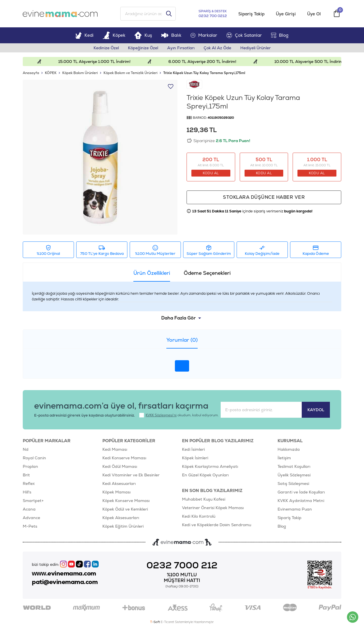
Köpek (114, 35)
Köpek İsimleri (195, 458)
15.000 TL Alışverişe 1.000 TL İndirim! (99, 62)
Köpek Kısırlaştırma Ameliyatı (210, 466)
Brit (26, 475)
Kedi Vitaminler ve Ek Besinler (131, 475)
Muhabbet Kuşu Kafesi (204, 499)
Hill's (27, 492)
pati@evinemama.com (65, 582)
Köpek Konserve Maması (126, 501)
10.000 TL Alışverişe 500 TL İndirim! (314, 62)
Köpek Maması (116, 492)
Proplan (30, 466)
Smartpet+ (33, 501)
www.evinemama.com (64, 573)
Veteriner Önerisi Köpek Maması (213, 508)
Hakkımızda (289, 449)
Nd (26, 449)
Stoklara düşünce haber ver (264, 197)
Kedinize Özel (106, 48)
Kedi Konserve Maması (124, 458)
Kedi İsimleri (193, 449)
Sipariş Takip (251, 14)
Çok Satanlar (244, 35)
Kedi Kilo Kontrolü (199, 516)
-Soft (155, 622)
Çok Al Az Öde (217, 48)
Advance (31, 518)
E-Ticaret (167, 622)
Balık (171, 35)
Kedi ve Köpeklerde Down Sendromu (217, 525)
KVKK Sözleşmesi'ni (161, 415)
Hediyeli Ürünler (256, 48)
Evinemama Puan (295, 509)
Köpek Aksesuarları (121, 518)
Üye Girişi (286, 14)
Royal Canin (34, 458)
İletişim (284, 458)
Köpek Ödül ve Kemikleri (125, 509)
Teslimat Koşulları (294, 466)
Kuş (143, 35)
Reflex (29, 483)
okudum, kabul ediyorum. (179, 415)
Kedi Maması (115, 449)
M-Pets (30, 526)
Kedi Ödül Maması (120, 466)
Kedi (84, 35)
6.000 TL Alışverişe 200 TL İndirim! (207, 62)
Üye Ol (314, 14)
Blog (280, 35)
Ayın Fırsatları (181, 48)
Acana (29, 509)
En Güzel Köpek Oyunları (205, 475)
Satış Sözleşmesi (293, 483)
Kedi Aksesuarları (119, 483)
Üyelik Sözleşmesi (294, 475)
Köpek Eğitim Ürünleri (123, 526)
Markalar (204, 35)
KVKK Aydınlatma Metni (301, 501)
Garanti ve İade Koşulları (301, 492)
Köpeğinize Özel (143, 48)
